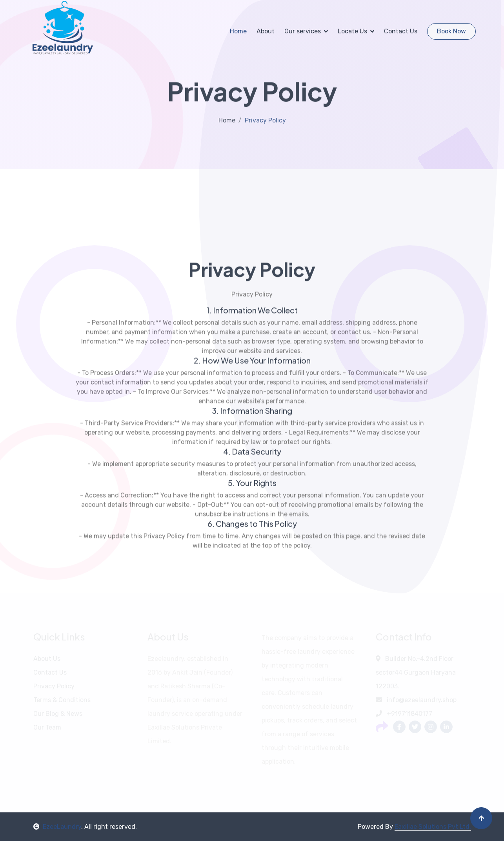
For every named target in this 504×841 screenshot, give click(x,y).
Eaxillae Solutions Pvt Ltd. (433, 827)
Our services (303, 31)
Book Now (451, 31)
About (266, 31)
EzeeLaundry (57, 827)
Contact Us (401, 31)
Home (238, 31)
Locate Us (352, 31)
